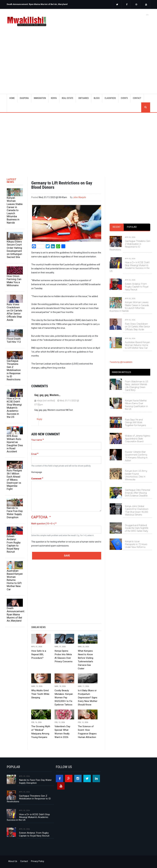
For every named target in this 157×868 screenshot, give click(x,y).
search (146, 107)
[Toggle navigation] (147, 14)
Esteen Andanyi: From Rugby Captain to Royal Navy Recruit (14, 544)
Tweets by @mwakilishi (121, 362)
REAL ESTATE (68, 98)
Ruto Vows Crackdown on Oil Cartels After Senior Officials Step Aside (14, 312)
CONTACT (137, 98)
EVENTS (124, 98)
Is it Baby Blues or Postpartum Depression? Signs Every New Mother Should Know (88, 698)
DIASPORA (24, 98)
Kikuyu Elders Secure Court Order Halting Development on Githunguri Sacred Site (14, 249)
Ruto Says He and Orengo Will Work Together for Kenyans (136, 422)
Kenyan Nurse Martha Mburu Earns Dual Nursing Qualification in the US (136, 405)
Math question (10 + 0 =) (43, 524)
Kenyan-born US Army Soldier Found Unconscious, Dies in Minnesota (136, 475)
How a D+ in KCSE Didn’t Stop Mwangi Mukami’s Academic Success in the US (14, 408)
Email (34, 454)
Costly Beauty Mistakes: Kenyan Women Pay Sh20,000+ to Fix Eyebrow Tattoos (64, 698)
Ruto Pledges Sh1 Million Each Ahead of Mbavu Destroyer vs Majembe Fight (14, 480)
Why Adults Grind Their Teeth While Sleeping (40, 694)
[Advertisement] (82, 60)
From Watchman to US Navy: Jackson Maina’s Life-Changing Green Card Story (137, 386)
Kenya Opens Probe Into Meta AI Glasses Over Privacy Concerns (64, 656)
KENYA (54, 98)
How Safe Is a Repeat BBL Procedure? (39, 654)
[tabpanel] (130, 290)
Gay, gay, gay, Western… (47, 395)
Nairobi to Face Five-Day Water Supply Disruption (15, 513)
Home (12, 98)
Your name (37, 440)
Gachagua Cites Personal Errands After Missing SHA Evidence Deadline (138, 493)
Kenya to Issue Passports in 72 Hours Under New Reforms (136, 544)
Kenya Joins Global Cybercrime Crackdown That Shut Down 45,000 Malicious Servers (137, 510)
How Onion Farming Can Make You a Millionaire (14, 281)
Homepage (37, 472)
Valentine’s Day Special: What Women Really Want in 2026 (62, 732)
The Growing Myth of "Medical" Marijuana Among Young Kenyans (41, 732)
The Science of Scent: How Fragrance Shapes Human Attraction (87, 732)
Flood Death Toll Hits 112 (14, 340)
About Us (13, 861)
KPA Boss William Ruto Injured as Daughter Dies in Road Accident (15, 444)
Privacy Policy (38, 861)
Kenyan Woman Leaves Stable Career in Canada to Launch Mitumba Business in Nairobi (15, 210)
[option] (42, 3)
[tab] (117, 227)
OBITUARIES (84, 98)
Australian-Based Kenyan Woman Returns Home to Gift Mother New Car (15, 580)
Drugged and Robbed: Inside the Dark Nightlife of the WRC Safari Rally (137, 528)
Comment (36, 479)
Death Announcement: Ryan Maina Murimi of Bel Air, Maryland (37, 4)
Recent (117, 227)
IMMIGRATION (40, 98)
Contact (24, 861)
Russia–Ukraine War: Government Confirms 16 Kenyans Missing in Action (136, 456)
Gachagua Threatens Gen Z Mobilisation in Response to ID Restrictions (14, 370)
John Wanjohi (79, 197)
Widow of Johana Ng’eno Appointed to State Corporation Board (137, 439)
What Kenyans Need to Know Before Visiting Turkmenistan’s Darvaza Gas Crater (86, 660)
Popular (132, 227)
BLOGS (97, 98)
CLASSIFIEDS (110, 98)
